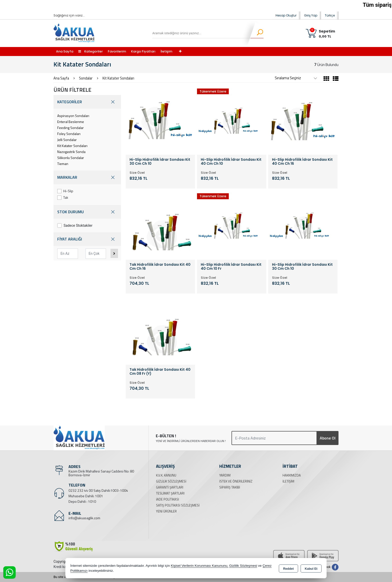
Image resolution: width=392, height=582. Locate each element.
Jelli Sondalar (67, 140)
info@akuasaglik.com (84, 518)
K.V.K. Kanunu (166, 475)
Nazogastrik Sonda (71, 152)
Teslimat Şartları (170, 493)
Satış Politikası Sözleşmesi (178, 505)
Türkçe (330, 15)
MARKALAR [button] (87, 177)
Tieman (63, 164)
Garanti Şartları (170, 487)
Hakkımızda (292, 475)
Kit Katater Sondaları (72, 146)
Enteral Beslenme (71, 122)
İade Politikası (167, 499)
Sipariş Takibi (230, 487)
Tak (63, 197)
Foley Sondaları (69, 134)
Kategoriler (90, 51)
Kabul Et (311, 568)
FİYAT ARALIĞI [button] (87, 239)
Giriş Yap (311, 15)
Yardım (225, 475)
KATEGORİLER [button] (87, 102)
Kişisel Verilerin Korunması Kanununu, (199, 566)
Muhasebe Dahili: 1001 (86, 496)
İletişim (166, 51)
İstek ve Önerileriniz (236, 481)
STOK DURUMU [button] (87, 212)
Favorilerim (117, 51)
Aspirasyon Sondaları (73, 116)
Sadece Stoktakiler (75, 225)
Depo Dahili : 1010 (82, 501)
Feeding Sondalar (70, 128)
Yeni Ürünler (166, 511)
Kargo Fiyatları (143, 51)
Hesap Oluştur (286, 15)
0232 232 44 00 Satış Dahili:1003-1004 (98, 490)
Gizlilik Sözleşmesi (171, 481)
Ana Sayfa (65, 51)
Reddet (288, 568)
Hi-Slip (65, 191)
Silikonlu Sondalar (71, 158)
